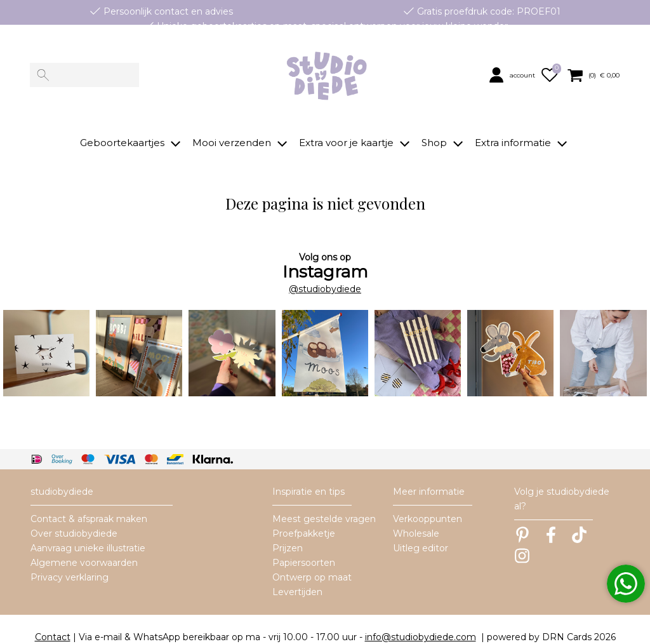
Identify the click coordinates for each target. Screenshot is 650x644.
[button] (513, 75)
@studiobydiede (325, 272)
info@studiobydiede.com (421, 621)
